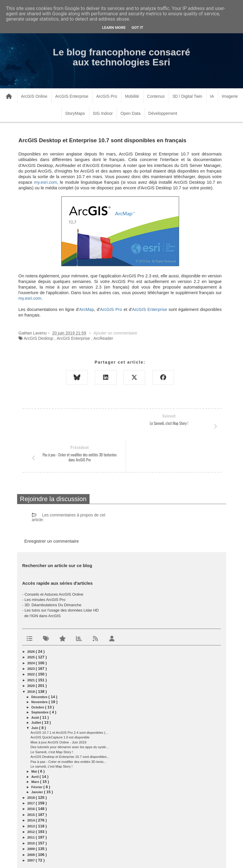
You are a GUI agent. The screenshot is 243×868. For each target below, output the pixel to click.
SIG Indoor (103, 113)
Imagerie (230, 96)
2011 (32, 806)
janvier (38, 761)
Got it (137, 28)
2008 (32, 823)
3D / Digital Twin (187, 96)
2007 (32, 829)
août (35, 686)
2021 (32, 649)
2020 (32, 654)
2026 (32, 620)
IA (212, 96)
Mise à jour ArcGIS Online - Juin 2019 (59, 711)
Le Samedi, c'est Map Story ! (52, 720)
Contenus (156, 96)
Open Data (130, 113)
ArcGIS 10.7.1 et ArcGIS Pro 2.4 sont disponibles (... (69, 701)
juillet (37, 691)
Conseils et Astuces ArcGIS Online (54, 563)
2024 (32, 632)
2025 (32, 626)
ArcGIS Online (34, 96)
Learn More (114, 28)
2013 (32, 795)
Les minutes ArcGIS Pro (45, 568)
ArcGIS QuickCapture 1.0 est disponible (60, 706)
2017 (32, 772)
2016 (32, 777)
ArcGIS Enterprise (72, 96)
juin (35, 696)
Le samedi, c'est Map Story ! (52, 735)
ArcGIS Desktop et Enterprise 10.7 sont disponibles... (70, 725)
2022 (32, 643)
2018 (32, 766)
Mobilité (132, 96)
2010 (32, 812)
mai (34, 740)
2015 (32, 783)
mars (36, 750)
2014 (32, 789)
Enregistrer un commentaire (52, 510)
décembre (40, 665)
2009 (32, 817)
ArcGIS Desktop (38, 338)
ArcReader (103, 338)
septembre (40, 681)
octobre (38, 676)
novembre (40, 670)
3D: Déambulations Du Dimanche (53, 573)
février (37, 756)
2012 (32, 800)
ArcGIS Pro (107, 96)
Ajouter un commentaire (115, 333)
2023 (32, 637)
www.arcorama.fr (57, 856)
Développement (163, 113)
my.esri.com (46, 182)
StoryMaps (75, 113)
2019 (32, 660)
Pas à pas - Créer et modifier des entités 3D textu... (69, 730)
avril (35, 745)
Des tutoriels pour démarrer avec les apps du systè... (70, 715)
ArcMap (87, 309)
